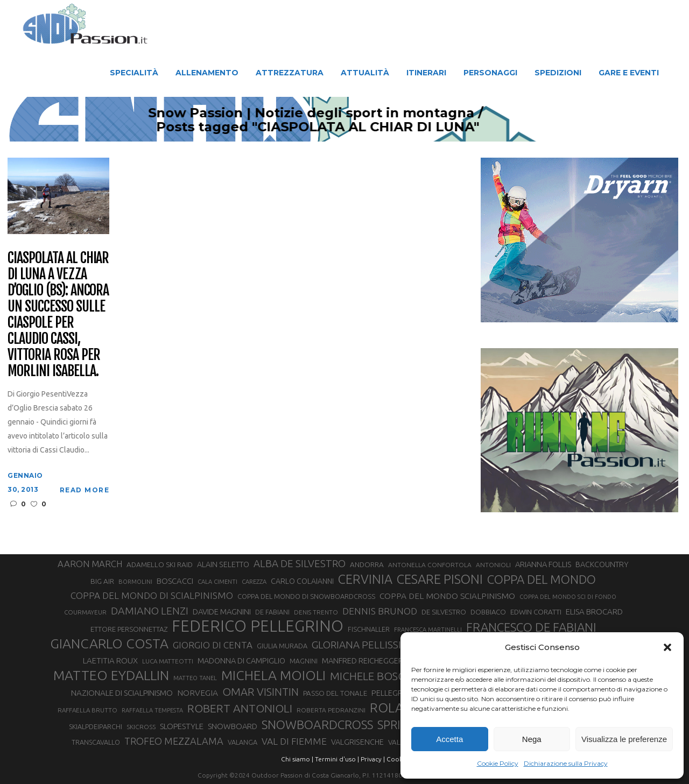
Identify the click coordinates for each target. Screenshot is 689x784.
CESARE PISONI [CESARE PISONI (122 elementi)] (440, 580)
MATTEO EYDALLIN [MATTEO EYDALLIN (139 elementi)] (111, 675)
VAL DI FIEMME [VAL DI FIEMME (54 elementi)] (294, 741)
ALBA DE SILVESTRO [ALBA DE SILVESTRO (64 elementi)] (300, 564)
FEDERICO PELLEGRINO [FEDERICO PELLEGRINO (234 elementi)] (258, 626)
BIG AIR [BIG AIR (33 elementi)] (102, 581)
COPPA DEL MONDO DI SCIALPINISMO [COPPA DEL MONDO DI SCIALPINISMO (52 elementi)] (152, 595)
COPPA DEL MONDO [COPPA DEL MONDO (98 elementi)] (542, 579)
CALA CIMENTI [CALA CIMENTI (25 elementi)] (217, 582)
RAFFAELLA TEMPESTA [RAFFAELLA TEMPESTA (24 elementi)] (152, 710)
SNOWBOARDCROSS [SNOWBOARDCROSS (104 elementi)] (317, 725)
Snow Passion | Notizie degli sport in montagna (398, 113)
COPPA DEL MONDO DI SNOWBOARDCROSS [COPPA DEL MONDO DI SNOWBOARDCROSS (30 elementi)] (306, 596)
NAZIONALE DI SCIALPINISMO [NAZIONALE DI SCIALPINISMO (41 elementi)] (122, 693)
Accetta (449, 739)
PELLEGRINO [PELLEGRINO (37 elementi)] (393, 693)
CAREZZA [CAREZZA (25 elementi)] (254, 582)
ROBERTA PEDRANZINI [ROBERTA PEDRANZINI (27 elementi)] (331, 710)
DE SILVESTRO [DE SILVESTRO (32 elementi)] (444, 612)
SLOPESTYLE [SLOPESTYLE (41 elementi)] (182, 726)
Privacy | (373, 759)
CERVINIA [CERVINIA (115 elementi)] (365, 579)
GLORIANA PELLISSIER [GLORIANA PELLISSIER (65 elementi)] (362, 645)
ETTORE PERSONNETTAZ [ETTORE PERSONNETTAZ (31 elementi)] (129, 629)
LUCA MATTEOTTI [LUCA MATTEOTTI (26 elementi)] (168, 661)
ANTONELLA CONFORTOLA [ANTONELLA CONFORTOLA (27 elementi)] (430, 565)
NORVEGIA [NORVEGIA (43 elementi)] (198, 693)
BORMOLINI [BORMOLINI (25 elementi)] (135, 582)
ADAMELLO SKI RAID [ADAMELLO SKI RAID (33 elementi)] (160, 564)
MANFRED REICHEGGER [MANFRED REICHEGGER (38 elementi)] (363, 661)
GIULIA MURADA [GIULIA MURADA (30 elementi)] (282, 646)
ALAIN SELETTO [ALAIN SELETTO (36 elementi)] (223, 564)
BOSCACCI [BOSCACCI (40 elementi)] (175, 581)
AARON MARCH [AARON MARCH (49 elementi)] (90, 564)
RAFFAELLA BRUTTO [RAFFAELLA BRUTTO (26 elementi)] (87, 710)
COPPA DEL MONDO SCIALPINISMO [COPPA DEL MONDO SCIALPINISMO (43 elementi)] (447, 596)
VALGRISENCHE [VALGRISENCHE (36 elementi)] (357, 742)
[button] (667, 647)
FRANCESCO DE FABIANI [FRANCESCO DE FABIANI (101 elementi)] (531, 627)
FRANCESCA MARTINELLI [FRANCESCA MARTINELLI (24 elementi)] (428, 630)
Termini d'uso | (337, 759)
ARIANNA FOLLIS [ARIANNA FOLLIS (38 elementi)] (543, 564)
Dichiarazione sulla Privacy (566, 763)
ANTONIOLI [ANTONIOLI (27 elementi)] (493, 565)
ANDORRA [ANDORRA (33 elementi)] (367, 564)
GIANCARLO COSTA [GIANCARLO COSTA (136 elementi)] (109, 644)
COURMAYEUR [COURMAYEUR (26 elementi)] (85, 612)
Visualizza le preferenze (624, 739)
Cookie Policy (498, 763)
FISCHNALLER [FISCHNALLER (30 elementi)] (369, 629)
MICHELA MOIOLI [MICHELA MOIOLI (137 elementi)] (273, 675)
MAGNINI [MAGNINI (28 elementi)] (304, 661)
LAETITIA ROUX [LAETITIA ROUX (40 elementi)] (110, 661)
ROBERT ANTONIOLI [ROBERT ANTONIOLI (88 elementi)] (240, 708)
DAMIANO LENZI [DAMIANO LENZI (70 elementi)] (150, 611)
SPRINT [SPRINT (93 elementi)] (396, 725)
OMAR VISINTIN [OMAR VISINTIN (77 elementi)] (261, 692)
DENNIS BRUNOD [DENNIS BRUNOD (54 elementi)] (380, 611)
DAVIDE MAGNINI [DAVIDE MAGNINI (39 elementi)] (222, 612)
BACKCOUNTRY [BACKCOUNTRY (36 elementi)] (602, 564)
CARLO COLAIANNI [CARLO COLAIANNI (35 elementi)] (302, 581)
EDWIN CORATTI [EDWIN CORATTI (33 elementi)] (536, 612)
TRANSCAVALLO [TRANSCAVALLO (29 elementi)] (96, 742)
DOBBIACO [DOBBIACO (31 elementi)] (488, 612)
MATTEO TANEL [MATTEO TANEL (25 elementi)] (195, 678)
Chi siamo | (297, 759)
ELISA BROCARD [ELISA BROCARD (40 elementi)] (594, 612)
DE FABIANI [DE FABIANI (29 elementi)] (272, 612)
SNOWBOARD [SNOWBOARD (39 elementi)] (233, 726)
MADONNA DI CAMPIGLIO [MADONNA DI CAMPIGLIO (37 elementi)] (241, 661)
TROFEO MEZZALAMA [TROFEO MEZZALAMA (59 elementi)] (174, 741)
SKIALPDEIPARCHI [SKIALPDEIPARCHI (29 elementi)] (96, 726)
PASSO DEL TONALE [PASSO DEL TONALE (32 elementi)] (335, 693)
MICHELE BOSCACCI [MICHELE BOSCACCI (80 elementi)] (379, 676)
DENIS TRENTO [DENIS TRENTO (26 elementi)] (316, 612)
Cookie (397, 759)
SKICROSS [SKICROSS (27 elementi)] (141, 727)
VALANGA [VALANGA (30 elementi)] (242, 742)
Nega (532, 739)
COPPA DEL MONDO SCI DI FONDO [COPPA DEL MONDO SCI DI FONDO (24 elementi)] (568, 597)
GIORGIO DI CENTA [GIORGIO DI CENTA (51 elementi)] (213, 645)
